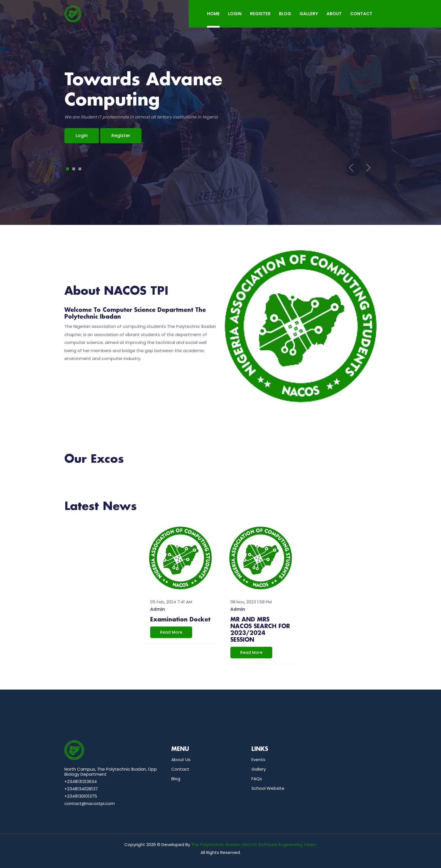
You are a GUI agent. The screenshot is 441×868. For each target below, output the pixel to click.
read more (171, 632)
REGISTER (260, 14)
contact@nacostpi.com (90, 803)
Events (258, 759)
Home (213, 14)
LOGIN (235, 14)
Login (70, 136)
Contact (180, 769)
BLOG (285, 14)
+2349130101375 (81, 796)
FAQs (257, 779)
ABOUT (334, 14)
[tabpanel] (220, 107)
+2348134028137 (81, 789)
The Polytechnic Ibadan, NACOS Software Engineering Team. (254, 844)
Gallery (259, 769)
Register (121, 135)
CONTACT (361, 14)
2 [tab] (74, 169)
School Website (268, 788)
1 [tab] (68, 169)
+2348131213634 (81, 781)
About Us (181, 759)
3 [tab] (80, 169)
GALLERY (309, 14)
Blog (176, 779)
